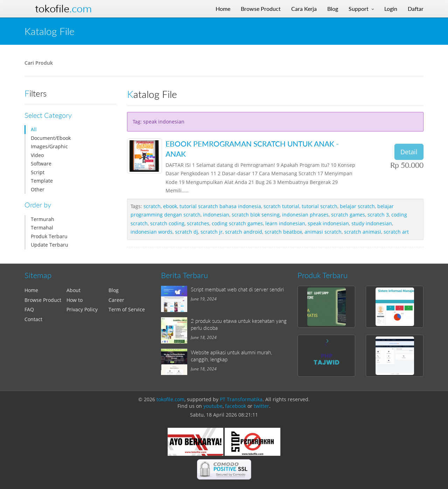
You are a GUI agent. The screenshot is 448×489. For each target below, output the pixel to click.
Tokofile (63, 9)
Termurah (43, 219)
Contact (33, 319)
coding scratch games (237, 223)
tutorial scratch (320, 206)
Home (31, 290)
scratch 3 (378, 215)
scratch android (244, 232)
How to (75, 300)
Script (38, 172)
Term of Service (127, 309)
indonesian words (152, 232)
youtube (213, 406)
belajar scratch (357, 206)
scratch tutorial (281, 206)
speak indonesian (328, 223)
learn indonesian (285, 223)
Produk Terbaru (49, 236)
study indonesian (372, 223)
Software (41, 164)
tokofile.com (170, 399)
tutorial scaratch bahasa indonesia (220, 206)
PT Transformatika (241, 399)
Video (37, 155)
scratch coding (167, 223)
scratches (198, 223)
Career (116, 300)
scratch (152, 206)
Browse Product (43, 300)
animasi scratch (323, 232)
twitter (261, 406)
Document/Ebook (51, 138)
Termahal (42, 228)
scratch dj (187, 232)
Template (42, 181)
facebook (236, 406)
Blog (114, 290)
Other (38, 189)
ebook (170, 206)
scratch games (348, 215)
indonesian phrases (305, 215)
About (73, 290)
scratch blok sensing (256, 215)
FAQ (29, 309)
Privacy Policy (82, 309)
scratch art (396, 232)
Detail (409, 152)
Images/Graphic (49, 146)
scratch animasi (363, 232)
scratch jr (212, 232)
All (34, 129)
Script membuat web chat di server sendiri (237, 289)
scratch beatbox (283, 232)
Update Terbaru (50, 245)
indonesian (216, 215)
